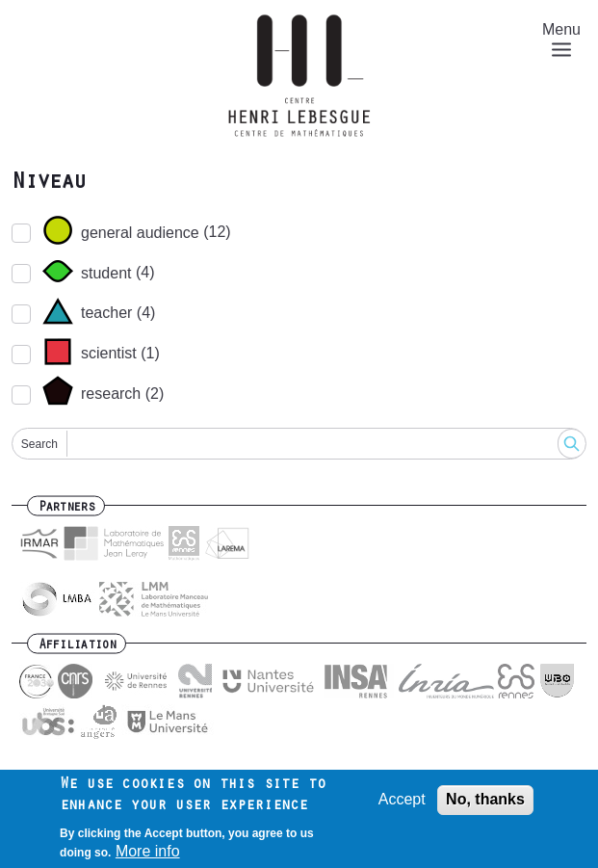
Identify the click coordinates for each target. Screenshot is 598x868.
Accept (402, 799)
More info (148, 851)
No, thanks (485, 799)
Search (39, 444)
